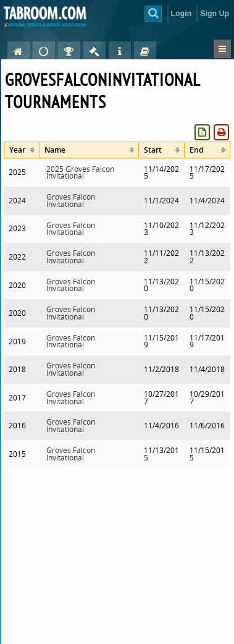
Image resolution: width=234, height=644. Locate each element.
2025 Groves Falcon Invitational (80, 173)
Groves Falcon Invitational (71, 201)
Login (182, 14)
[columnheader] (22, 150)
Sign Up (215, 14)
